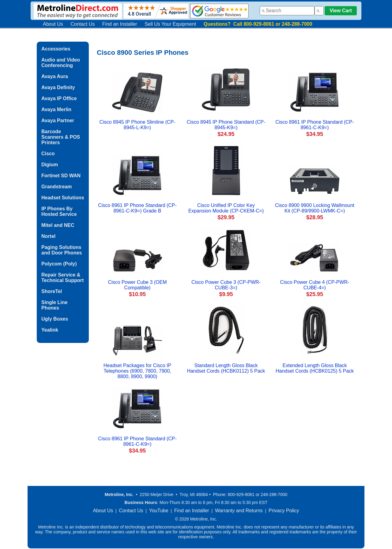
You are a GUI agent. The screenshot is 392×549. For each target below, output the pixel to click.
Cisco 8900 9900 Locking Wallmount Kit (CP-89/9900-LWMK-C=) (315, 208)
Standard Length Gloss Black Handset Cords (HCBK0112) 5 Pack (226, 368)
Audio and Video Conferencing (61, 63)
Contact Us (83, 24)
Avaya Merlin (56, 109)
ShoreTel (52, 291)
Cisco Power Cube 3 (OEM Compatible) (137, 285)
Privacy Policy (284, 511)
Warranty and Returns (239, 511)
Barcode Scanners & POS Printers (61, 137)
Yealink (50, 330)
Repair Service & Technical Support (62, 278)
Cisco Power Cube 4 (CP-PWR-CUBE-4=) (315, 285)
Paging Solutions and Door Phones (62, 250)
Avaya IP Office (59, 98)
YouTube (159, 511)
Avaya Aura (55, 76)
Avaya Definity (58, 87)
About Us (53, 24)
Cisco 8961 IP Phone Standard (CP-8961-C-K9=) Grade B (137, 208)
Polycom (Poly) (59, 264)
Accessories (56, 49)
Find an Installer (120, 24)
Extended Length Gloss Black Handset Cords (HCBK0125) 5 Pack (315, 368)
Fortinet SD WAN (61, 176)
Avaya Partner (58, 120)
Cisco (48, 154)
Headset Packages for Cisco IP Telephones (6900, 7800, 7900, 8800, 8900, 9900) (137, 371)
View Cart (341, 11)
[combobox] (287, 11)
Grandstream (57, 187)
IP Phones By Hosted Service (59, 211)
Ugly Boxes (55, 319)
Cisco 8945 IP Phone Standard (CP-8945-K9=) (226, 125)
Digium (50, 165)
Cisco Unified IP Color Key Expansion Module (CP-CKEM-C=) (226, 208)
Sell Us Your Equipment (170, 24)
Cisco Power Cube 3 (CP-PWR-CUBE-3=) (226, 285)
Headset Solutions (63, 198)
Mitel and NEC (58, 225)
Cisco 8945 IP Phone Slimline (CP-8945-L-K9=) (138, 125)
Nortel (48, 236)
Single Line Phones (54, 305)
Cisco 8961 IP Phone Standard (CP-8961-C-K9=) (315, 125)
